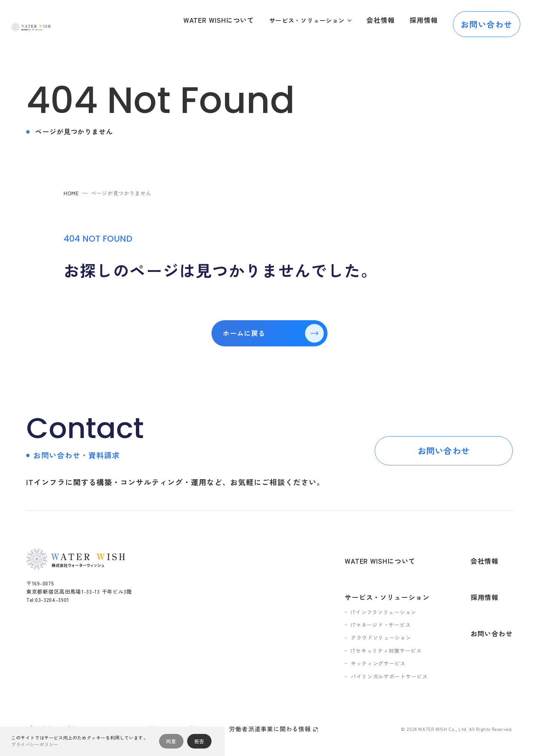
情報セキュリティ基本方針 (136, 705)
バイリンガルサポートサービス (396, 652)
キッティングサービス (385, 639)
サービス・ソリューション (313, 20)
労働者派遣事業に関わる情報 (273, 705)
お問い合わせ (487, 20)
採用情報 (425, 20)
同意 (171, 741)
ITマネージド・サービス (387, 601)
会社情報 (385, 20)
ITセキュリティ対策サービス (393, 627)
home (71, 193)
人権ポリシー (202, 705)
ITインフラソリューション (390, 588)
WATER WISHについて (229, 20)
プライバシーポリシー (58, 704)
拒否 (199, 741)
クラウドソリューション (387, 614)
